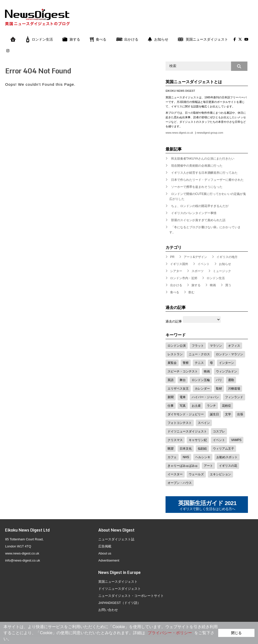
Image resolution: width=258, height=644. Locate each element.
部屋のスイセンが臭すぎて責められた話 (198, 220)
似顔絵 (202, 449)
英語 (171, 380)
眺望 (171, 449)
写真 (183, 406)
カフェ (172, 457)
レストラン (175, 354)
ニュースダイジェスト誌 (116, 539)
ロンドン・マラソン (230, 354)
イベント (204, 264)
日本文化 (186, 449)
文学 (228, 414)
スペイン (204, 423)
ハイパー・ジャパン (205, 397)
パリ (219, 380)
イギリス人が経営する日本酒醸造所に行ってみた (204, 173)
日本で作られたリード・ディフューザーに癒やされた (207, 180)
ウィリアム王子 (223, 449)
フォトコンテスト (180, 423)
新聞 (171, 397)
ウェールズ (196, 474)
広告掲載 (105, 546)
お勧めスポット (227, 457)
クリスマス (175, 440)
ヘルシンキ (203, 457)
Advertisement (109, 560)
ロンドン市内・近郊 (184, 278)
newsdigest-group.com (210, 133)
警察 (186, 363)
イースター (175, 474)
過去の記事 (174, 321)
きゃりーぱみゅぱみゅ (183, 466)
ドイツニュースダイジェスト (187, 431)
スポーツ (198, 271)
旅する (71, 39)
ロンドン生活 (40, 39)
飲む (191, 292)
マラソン (216, 346)
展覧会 (172, 363)
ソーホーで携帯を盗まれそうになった (197, 187)
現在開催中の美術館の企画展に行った (197, 166)
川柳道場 (234, 389)
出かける (127, 39)
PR (172, 257)
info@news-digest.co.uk (22, 560)
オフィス (234, 346)
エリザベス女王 (178, 389)
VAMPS (236, 440)
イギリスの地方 (227, 257)
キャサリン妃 (198, 440)
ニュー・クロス (199, 354)
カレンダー (202, 389)
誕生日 (214, 414)
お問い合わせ (108, 610)
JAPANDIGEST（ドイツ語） (119, 603)
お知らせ (158, 39)
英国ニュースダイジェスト (203, 39)
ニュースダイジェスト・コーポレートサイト (131, 596)
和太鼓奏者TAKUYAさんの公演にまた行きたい (203, 159)
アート (208, 466)
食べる (98, 39)
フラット (198, 346)
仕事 (171, 406)
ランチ (211, 406)
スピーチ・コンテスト (183, 371)
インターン (227, 363)
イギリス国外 (179, 264)
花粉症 (227, 406)
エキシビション (220, 474)
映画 (213, 285)
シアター (176, 271)
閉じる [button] (236, 633)
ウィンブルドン (227, 371)
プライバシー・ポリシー (170, 633)
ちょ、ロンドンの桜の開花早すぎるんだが (200, 206)
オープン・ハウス (180, 483)
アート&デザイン (195, 257)
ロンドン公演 (177, 346)
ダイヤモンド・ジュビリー (186, 414)
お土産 (196, 406)
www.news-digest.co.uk (179, 133)
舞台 (183, 380)
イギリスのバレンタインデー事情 (194, 213)
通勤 (231, 380)
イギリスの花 (228, 466)
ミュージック (222, 271)
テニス (199, 363)
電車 (183, 397)
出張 (240, 414)
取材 (219, 389)
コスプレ (219, 431)
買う (228, 285)
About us (105, 553)
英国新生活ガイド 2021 (207, 506)
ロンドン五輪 (201, 380)
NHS (186, 457)
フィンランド (234, 397)
